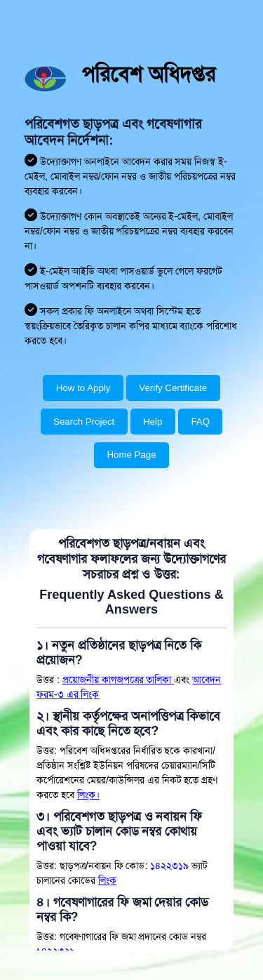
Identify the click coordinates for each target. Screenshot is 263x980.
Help (153, 422)
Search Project (84, 422)
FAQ (200, 422)
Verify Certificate (173, 388)
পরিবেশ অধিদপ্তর (148, 74)
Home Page (131, 455)
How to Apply (83, 388)
